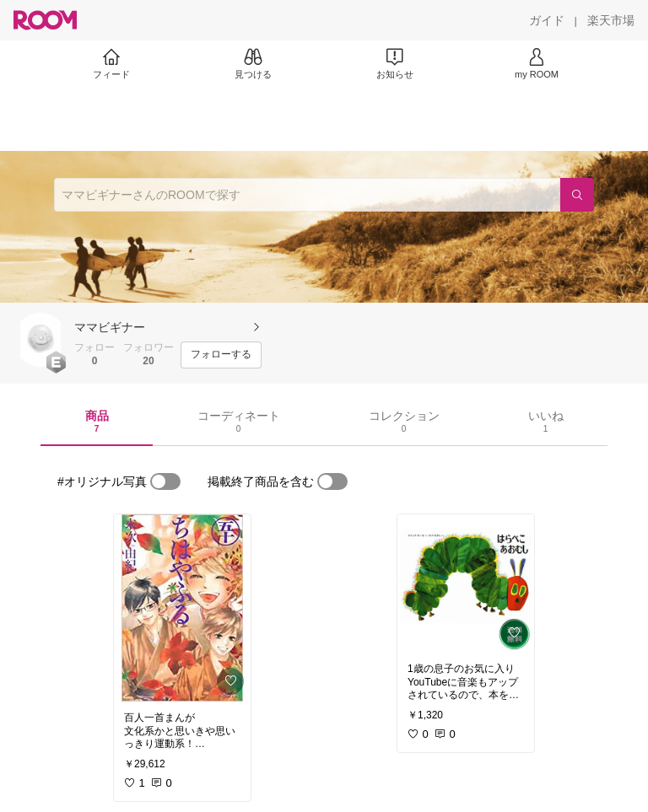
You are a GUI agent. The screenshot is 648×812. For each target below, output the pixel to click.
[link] (182, 608)
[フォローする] (221, 355)
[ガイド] (547, 20)
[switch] (165, 481)
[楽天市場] (611, 20)
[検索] (577, 195)
